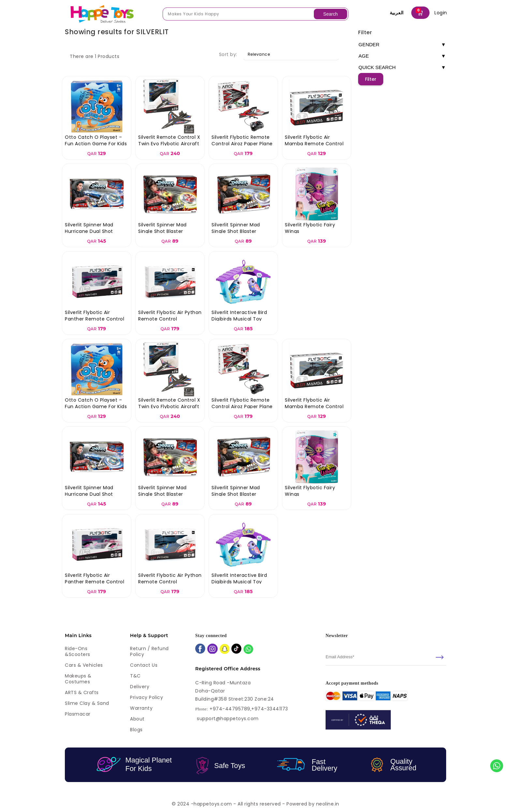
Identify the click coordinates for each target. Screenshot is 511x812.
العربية (397, 13)
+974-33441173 (270, 709)
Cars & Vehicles (84, 665)
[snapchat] (225, 650)
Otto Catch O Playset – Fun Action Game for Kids (96, 140)
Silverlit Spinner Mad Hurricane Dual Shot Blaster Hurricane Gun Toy (96, 231)
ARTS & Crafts (82, 692)
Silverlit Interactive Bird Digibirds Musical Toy (239, 316)
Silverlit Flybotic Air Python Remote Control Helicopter (170, 319)
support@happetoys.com (228, 719)
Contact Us (144, 665)
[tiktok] (236, 649)
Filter (365, 32)
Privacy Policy (146, 697)
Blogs (136, 730)
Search (330, 14)
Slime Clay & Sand (87, 703)
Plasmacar (78, 714)
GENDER (402, 45)
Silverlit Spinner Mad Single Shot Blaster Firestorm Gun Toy (162, 231)
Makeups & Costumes (78, 679)
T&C (135, 676)
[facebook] (200, 649)
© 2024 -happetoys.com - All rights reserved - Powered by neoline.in (255, 804)
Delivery (140, 687)
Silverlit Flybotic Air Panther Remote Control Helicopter (95, 319)
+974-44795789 (230, 709)
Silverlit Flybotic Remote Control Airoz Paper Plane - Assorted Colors (242, 144)
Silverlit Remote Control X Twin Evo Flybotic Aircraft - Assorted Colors (169, 144)
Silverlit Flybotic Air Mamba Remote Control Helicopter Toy (314, 144)
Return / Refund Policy (149, 651)
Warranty (141, 708)
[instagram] (212, 649)
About (137, 719)
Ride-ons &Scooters (78, 651)
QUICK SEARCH (402, 67)
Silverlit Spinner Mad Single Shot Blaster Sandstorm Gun (236, 231)
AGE (402, 56)
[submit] (440, 657)
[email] (386, 657)
